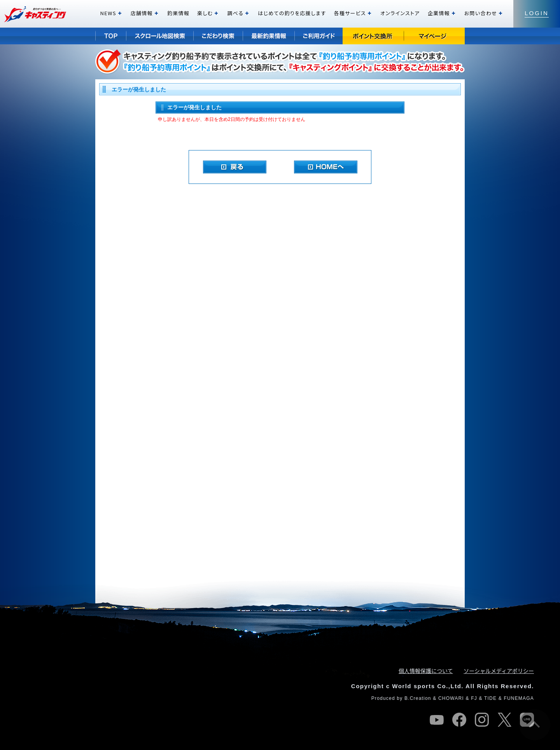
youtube (437, 720)
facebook (459, 720)
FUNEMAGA (519, 698)
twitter (504, 720)
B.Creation (418, 698)
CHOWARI (451, 698)
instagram (482, 720)
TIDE (490, 698)
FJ (474, 698)
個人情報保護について (426, 671)
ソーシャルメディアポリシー (499, 671)
